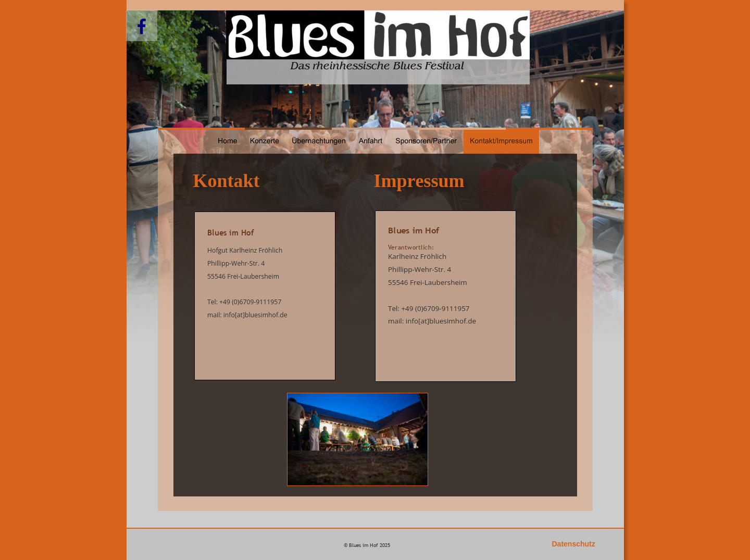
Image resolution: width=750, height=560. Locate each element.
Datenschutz (574, 544)
